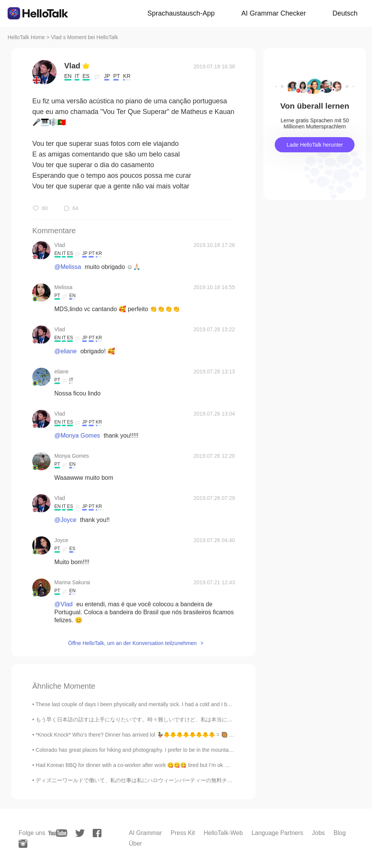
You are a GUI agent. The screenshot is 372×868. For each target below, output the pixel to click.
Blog (340, 833)
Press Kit (183, 833)
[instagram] (23, 844)
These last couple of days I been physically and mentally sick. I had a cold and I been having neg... (152, 704)
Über (135, 843)
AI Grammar (145, 833)
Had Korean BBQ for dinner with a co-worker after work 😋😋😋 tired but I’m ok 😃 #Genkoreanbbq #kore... (163, 765)
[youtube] (58, 833)
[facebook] (97, 833)
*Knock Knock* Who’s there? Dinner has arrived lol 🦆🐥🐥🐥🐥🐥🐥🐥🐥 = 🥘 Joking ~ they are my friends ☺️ (169, 735)
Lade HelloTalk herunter (315, 145)
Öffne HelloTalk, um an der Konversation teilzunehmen (132, 643)
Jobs (318, 833)
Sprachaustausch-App (181, 13)
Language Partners (277, 833)
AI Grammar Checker (274, 13)
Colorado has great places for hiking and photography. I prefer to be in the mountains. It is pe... (147, 750)
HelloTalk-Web (223, 833)
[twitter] (80, 833)
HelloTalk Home (26, 37)
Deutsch (345, 13)
